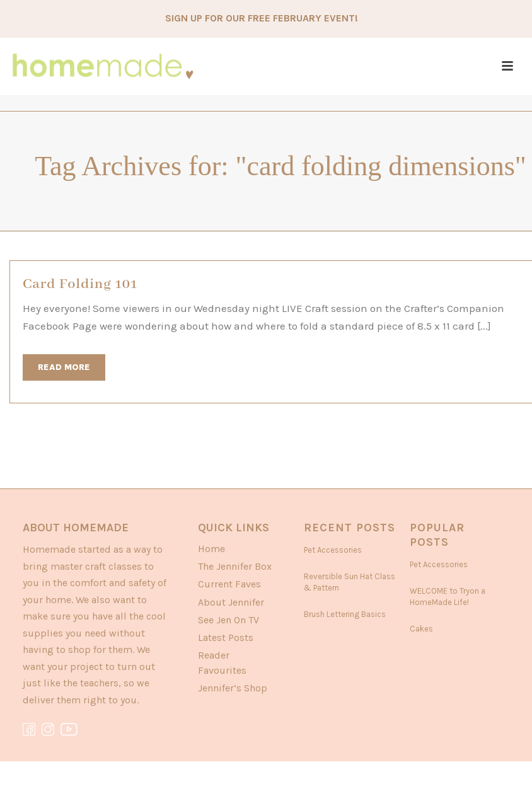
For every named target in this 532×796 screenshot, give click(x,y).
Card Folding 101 (80, 284)
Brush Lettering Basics (345, 614)
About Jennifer (231, 602)
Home (211, 549)
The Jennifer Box (235, 566)
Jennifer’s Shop (233, 688)
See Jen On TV (228, 620)
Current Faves (229, 584)
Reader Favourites (222, 662)
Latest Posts (226, 637)
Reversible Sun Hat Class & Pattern (350, 582)
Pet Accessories (333, 550)
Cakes (421, 629)
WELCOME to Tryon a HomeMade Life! (448, 597)
